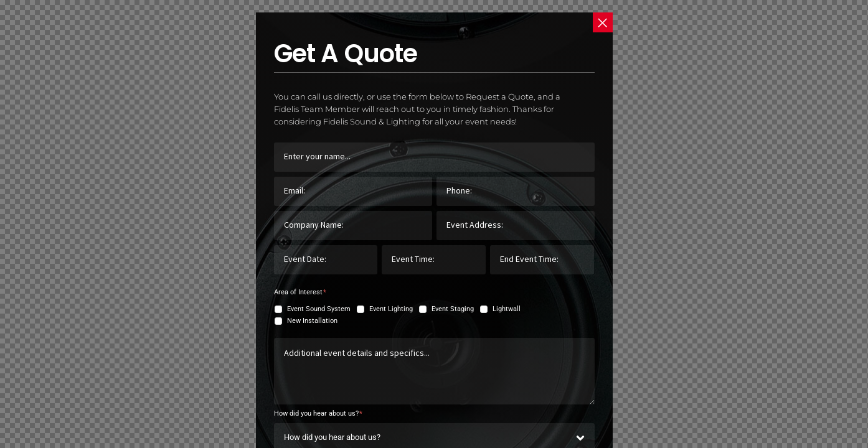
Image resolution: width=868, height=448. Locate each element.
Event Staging (453, 309)
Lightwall (507, 309)
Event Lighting (391, 309)
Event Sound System (319, 309)
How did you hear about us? (318, 413)
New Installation (312, 321)
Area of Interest (300, 292)
